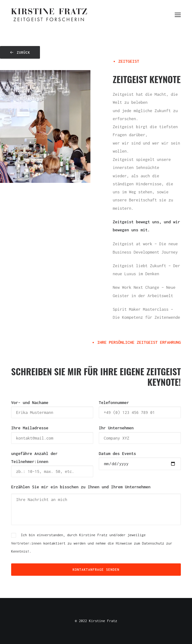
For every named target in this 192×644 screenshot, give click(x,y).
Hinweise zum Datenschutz (140, 543)
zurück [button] (20, 53)
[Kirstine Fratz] (49, 15)
